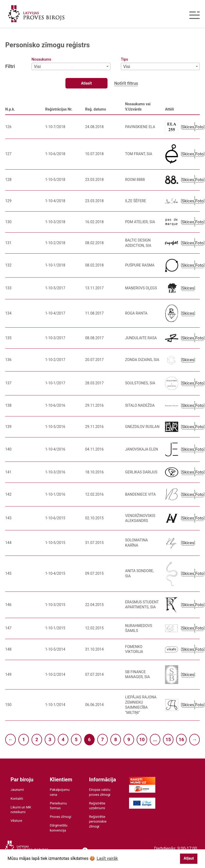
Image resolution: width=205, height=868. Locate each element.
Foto (199, 127)
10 (142, 739)
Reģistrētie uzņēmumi (97, 806)
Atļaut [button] (189, 858)
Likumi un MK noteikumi (21, 810)
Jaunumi (17, 790)
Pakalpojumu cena (60, 792)
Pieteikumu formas (58, 806)
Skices (188, 127)
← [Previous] (11, 739)
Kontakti (17, 799)
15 (168, 739)
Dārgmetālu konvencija (58, 828)
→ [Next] (194, 739)
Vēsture (16, 821)
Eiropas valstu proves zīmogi (100, 792)
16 (181, 739)
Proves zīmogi (60, 817)
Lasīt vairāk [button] (107, 858)
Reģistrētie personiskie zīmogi (98, 821)
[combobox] (71, 66)
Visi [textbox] (37, 67)
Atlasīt (86, 83)
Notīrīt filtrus (126, 83)
